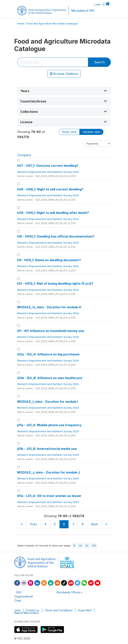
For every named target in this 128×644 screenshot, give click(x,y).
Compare (24, 155)
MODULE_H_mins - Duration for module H (49, 307)
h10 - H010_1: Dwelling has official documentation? (56, 236)
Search (99, 62)
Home (21, 24)
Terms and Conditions (59, 610)
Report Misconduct (26, 613)
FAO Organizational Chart (24, 596)
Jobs (17, 610)
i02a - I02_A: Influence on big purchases (48, 354)
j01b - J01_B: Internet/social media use (47, 449)
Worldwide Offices (68, 592)
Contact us (32, 610)
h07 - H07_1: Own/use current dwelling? (48, 166)
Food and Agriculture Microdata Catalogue (52, 24)
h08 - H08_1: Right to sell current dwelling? (50, 189)
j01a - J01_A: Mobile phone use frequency (49, 425)
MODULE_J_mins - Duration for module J (49, 472)
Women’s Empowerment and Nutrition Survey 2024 (48, 172)
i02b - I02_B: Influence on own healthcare (50, 378)
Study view (69, 132)
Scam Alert (85, 610)
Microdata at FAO (83, 11)
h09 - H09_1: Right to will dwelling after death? (53, 213)
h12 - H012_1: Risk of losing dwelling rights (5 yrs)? (55, 283)
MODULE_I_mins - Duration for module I (48, 402)
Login (97, 4)
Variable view (91, 132)
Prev (34, 524)
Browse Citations (64, 74)
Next (94, 524)
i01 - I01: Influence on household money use (51, 331)
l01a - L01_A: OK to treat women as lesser (49, 496)
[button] (64, 91)
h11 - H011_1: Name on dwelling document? (49, 260)
